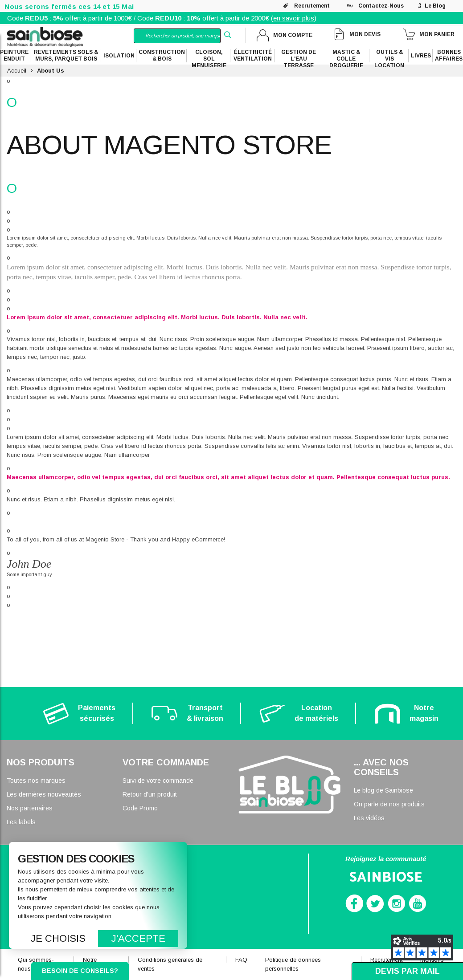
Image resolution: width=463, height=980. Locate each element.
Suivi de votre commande (158, 781)
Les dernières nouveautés (44, 794)
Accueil (17, 71)
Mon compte (293, 35)
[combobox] (177, 36)
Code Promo (140, 808)
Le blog (435, 6)
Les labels (21, 822)
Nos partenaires (30, 808)
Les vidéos (369, 818)
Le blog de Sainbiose (383, 790)
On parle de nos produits (389, 804)
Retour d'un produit (150, 794)
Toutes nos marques (36, 781)
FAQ (241, 960)
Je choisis (58, 938)
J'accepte (138, 938)
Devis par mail (408, 971)
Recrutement (312, 6)
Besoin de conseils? (80, 971)
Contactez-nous (381, 6)
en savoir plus (294, 18)
